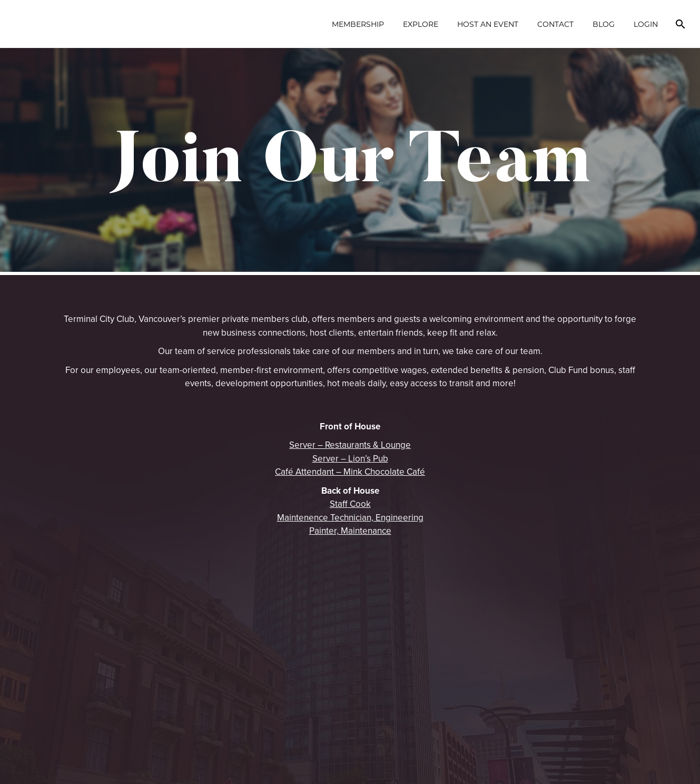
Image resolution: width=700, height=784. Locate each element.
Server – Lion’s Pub (350, 458)
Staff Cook (350, 504)
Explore (421, 24)
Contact (555, 24)
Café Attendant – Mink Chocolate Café (350, 472)
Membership (358, 24)
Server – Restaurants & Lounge (350, 445)
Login (646, 24)
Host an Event (488, 24)
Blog (604, 24)
